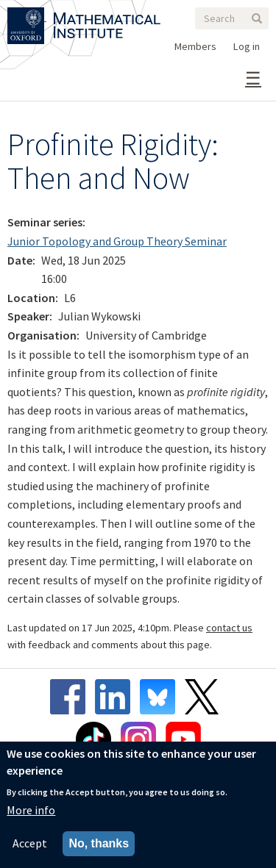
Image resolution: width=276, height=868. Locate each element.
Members (195, 46)
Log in (247, 46)
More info (31, 810)
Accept (30, 843)
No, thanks (99, 843)
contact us (229, 628)
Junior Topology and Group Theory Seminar (117, 241)
